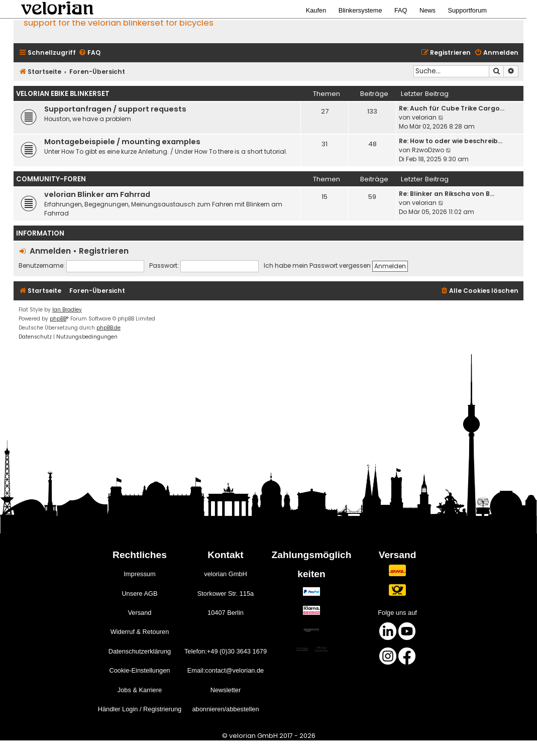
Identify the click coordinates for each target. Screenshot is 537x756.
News (427, 10)
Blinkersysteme (360, 10)
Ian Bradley (67, 310)
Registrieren (104, 251)
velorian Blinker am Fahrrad (97, 194)
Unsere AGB (139, 593)
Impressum (139, 574)
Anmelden (50, 251)
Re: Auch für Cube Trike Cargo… (452, 108)
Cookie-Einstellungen (139, 670)
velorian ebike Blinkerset (63, 94)
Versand (139, 613)
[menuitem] (89, 53)
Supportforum (467, 10)
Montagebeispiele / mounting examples (122, 142)
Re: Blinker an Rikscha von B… (447, 194)
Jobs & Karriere (140, 690)
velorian (424, 117)
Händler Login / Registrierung (140, 709)
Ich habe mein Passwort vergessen (317, 265)
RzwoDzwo (428, 150)
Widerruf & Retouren (140, 632)
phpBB (58, 319)
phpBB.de (109, 328)
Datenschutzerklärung (140, 651)
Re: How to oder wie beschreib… (451, 141)
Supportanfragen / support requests (115, 109)
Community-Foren (51, 179)
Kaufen (316, 10)
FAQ (401, 10)
